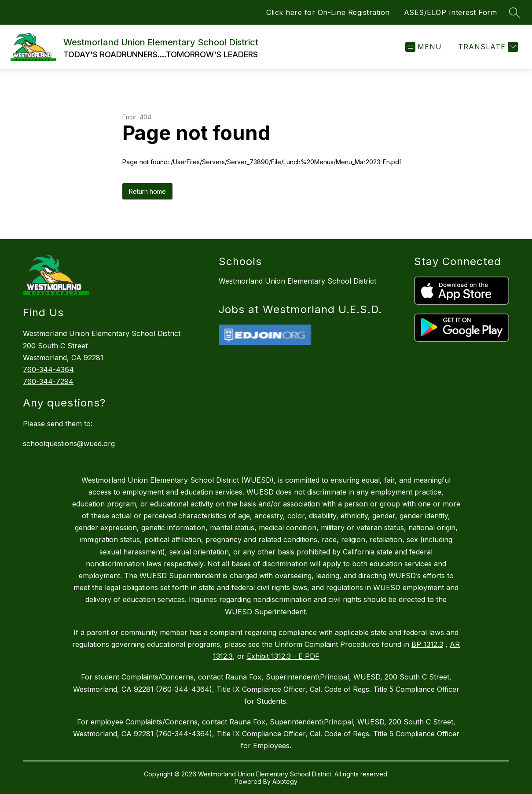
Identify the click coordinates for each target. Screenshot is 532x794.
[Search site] (514, 12)
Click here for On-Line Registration (328, 12)
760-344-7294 (48, 381)
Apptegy (285, 781)
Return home (147, 191)
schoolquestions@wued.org (69, 443)
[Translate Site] (487, 47)
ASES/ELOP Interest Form (451, 12)
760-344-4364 (48, 369)
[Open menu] (424, 47)
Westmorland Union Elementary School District (297, 281)
